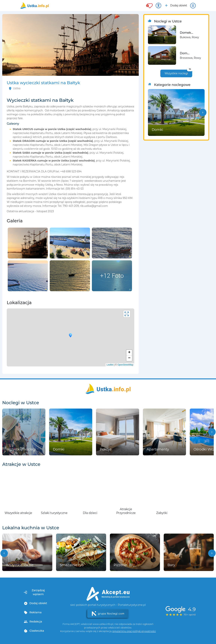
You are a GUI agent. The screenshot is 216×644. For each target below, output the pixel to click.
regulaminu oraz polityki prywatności (134, 631)
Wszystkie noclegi (178, 72)
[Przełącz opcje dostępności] (158, 6)
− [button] (129, 358)
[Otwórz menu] (193, 6)
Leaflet (110, 365)
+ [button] (129, 353)
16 (190, 69)
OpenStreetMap (125, 365)
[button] (203, 112)
